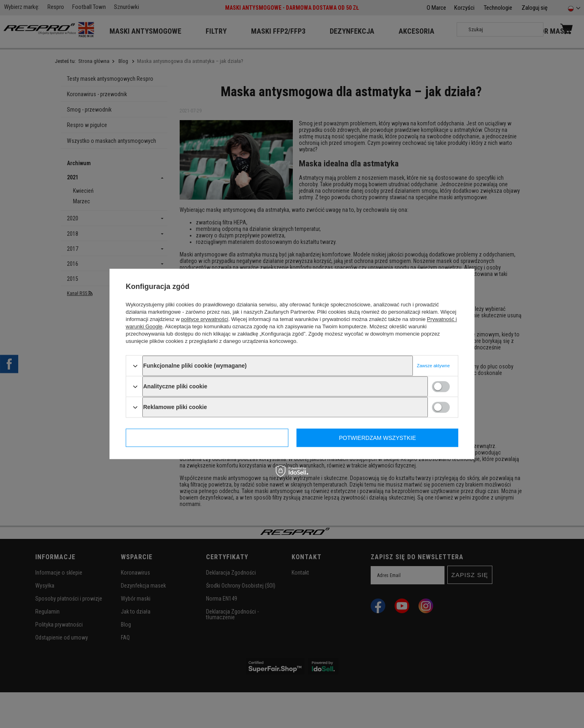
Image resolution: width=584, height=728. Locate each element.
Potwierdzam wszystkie (378, 438)
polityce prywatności (205, 319)
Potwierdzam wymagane (207, 438)
